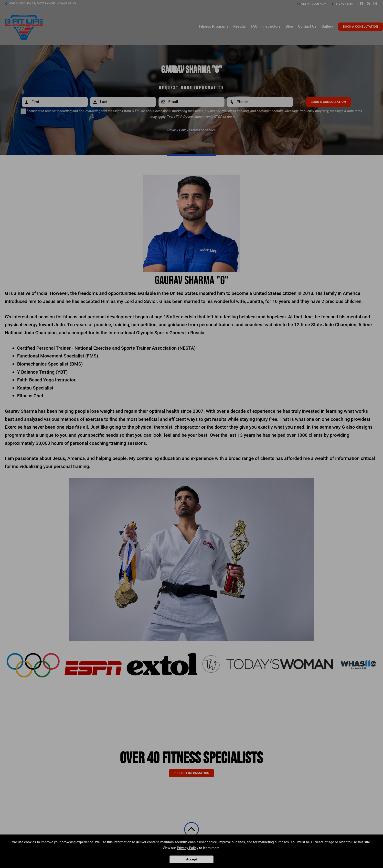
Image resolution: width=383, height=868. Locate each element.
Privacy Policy (188, 848)
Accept (191, 859)
